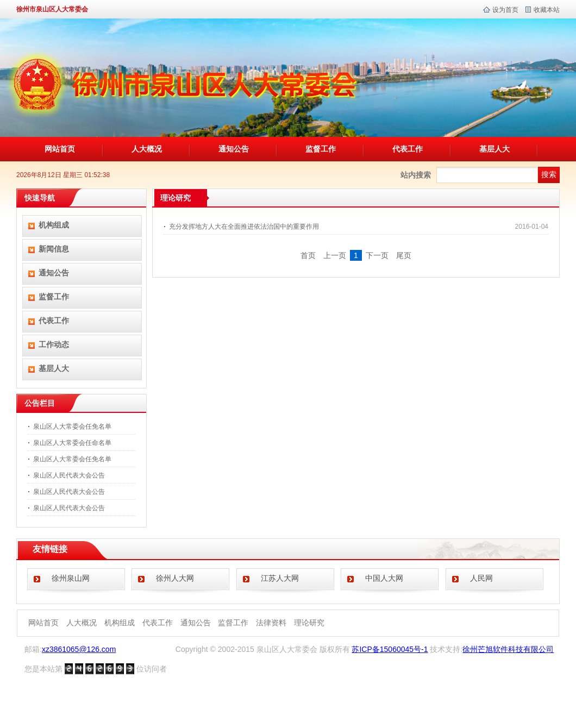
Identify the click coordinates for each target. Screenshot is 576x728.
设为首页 (505, 10)
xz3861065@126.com (79, 649)
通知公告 (234, 149)
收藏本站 (547, 10)
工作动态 (54, 344)
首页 (308, 255)
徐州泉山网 (71, 578)
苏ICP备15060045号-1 (390, 649)
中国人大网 (384, 578)
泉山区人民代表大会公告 (69, 475)
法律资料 (271, 623)
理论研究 (309, 623)
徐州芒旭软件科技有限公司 (508, 649)
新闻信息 (54, 249)
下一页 (377, 255)
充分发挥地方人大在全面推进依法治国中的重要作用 (244, 227)
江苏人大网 (280, 578)
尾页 (404, 255)
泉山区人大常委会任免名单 (72, 426)
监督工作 (321, 149)
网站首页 (60, 149)
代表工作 (408, 149)
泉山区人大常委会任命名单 (72, 443)
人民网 (481, 578)
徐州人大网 (175, 578)
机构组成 (54, 225)
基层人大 (494, 149)
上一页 (335, 255)
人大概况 (147, 149)
